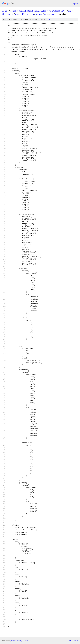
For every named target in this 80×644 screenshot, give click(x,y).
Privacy (20, 640)
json (76, 640)
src (70, 11)
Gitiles (14, 640)
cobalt (5, 11)
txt (71, 640)
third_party (8, 14)
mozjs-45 (20, 14)
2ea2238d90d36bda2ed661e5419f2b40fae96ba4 (41, 11)
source (39, 14)
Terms (26, 640)
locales (54, 14)
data (46, 14)
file (48, 19)
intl (27, 14)
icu (32, 14)
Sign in (75, 4)
